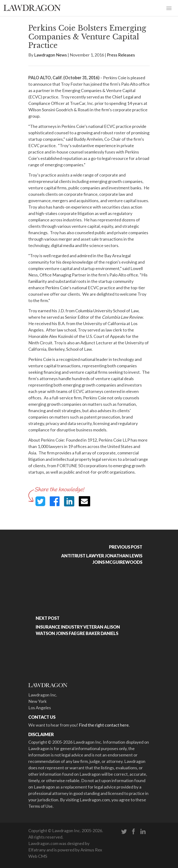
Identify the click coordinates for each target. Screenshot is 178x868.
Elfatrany (37, 850)
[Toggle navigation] (169, 8)
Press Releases (121, 55)
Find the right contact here (104, 725)
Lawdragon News (50, 55)
